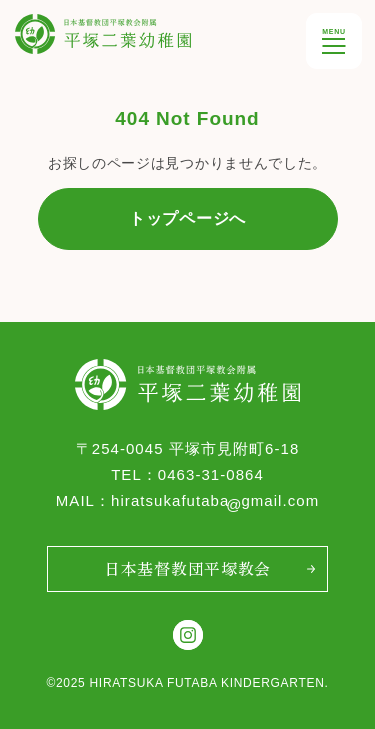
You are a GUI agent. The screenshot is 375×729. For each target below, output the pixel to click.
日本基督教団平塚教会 (187, 568)
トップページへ (187, 218)
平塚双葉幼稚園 (65, 28)
